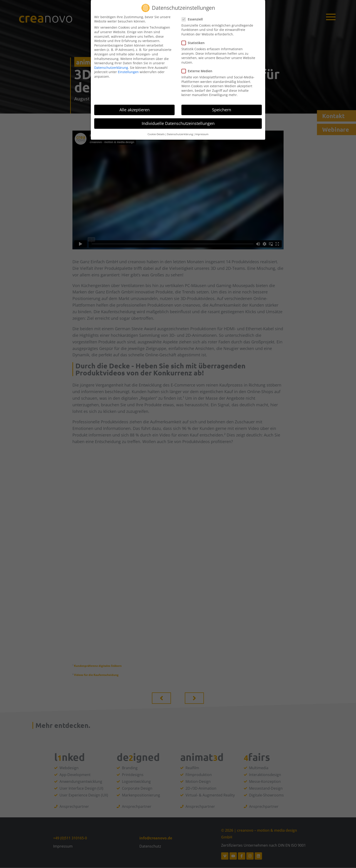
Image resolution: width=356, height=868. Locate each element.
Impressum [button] (202, 134)
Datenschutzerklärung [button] (180, 134)
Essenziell (194, 19)
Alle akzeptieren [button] (135, 110)
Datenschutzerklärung (111, 68)
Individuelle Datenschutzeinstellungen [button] (178, 123)
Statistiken (194, 43)
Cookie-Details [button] (156, 134)
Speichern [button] (222, 110)
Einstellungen (128, 72)
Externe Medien (198, 71)
